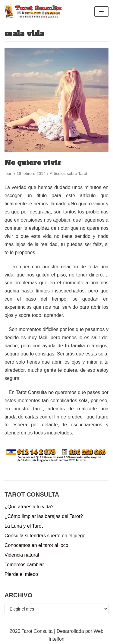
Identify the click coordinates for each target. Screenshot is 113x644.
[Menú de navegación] (101, 11)
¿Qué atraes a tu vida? (29, 507)
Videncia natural (22, 555)
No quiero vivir (33, 163)
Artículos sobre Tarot (68, 174)
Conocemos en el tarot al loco (36, 545)
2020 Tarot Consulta (31, 631)
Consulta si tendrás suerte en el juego (45, 536)
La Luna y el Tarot (24, 526)
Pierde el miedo (21, 574)
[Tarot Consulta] (33, 11)
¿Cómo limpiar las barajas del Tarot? (44, 516)
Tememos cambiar (24, 565)
